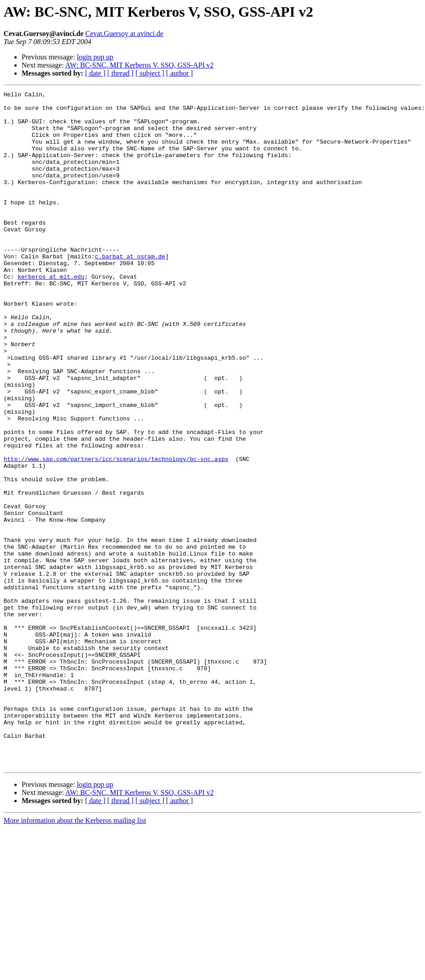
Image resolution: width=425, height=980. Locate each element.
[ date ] (95, 73)
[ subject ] (150, 73)
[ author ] (180, 73)
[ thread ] (120, 73)
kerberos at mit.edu (51, 314)
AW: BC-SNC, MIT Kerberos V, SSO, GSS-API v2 (140, 65)
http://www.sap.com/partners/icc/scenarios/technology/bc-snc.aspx (116, 533)
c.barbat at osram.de (130, 290)
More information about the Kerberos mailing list (75, 955)
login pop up (95, 57)
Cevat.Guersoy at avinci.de (124, 34)
